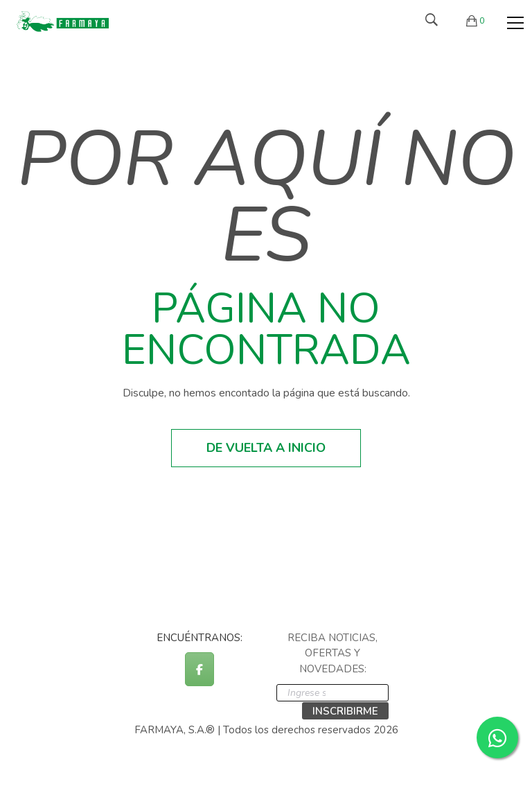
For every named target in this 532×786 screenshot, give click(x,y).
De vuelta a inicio (266, 448)
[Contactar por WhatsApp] (497, 737)
